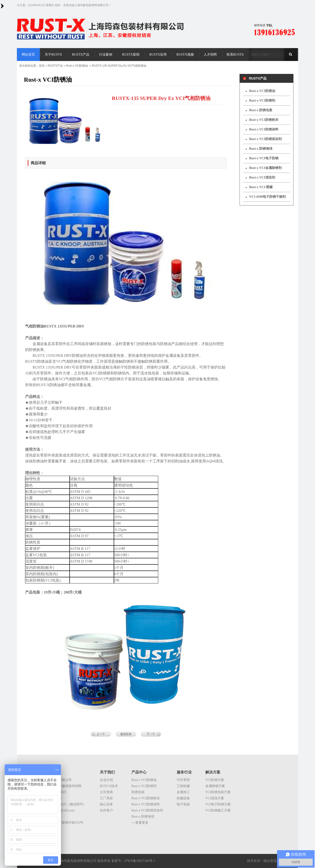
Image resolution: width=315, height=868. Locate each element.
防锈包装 (138, 792)
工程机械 (183, 786)
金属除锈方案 (215, 786)
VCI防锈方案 (215, 780)
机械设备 (183, 798)
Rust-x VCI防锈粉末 (264, 120)
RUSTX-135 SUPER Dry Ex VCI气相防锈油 (119, 66)
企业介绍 (106, 780)
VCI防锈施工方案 (218, 810)
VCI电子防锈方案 (218, 804)
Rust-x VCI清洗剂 (262, 177)
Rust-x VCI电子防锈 (264, 158)
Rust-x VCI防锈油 (77, 66)
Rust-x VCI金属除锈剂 (265, 168)
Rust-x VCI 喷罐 (261, 187)
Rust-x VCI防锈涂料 (264, 129)
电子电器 (183, 804)
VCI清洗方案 (215, 798)
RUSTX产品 (55, 66)
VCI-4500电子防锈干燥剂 (267, 197)
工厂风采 (106, 798)
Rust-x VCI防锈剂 (262, 101)
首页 (42, 66)
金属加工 (183, 792)
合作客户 (106, 810)
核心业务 (106, 804)
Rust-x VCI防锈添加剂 (265, 139)
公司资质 (106, 792)
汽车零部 (183, 780)
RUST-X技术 (109, 786)
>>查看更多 (140, 823)
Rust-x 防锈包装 (261, 110)
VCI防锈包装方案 (218, 792)
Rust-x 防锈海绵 (261, 149)
